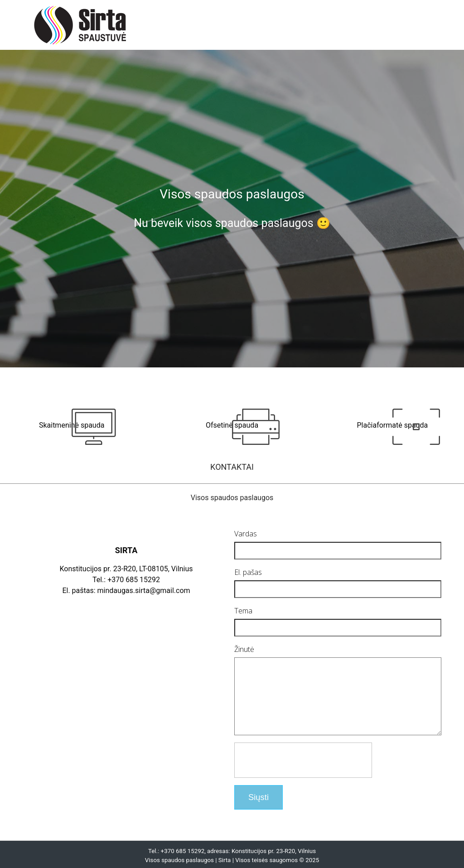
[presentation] (303, 774)
